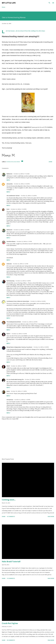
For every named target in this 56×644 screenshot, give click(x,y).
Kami (8, 209)
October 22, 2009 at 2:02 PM (38, 301)
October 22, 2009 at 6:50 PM (41, 347)
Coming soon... (9, 500)
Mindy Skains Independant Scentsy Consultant (19, 347)
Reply (8, 180)
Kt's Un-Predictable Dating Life (15, 379)
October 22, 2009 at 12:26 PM (29, 196)
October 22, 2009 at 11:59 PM (22, 400)
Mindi (8, 366)
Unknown (9, 264)
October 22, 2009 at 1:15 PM (24, 241)
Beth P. (9, 334)
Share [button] (50, 162)
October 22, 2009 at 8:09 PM (32, 379)
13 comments (11, 578)
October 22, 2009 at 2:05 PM (30, 322)
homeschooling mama (13, 162)
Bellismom (9, 174)
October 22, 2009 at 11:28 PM (19, 391)
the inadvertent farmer (13, 196)
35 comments (11, 640)
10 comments (11, 517)
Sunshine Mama (11, 241)
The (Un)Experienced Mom (14, 322)
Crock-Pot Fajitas (10, 623)
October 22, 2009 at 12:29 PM (19, 209)
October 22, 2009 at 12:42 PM (21, 230)
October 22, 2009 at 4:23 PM (19, 334)
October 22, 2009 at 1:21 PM (21, 264)
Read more (51, 517)
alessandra (10, 184)
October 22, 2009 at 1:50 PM (23, 281)
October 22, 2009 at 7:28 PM (18, 366)
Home (3, 7)
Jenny (8, 391)
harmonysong (10, 281)
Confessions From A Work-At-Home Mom (18, 301)
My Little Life (9, 3)
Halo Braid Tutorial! (11, 561)
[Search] (49, 3)
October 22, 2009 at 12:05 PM (22, 184)
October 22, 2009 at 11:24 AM (22, 174)
